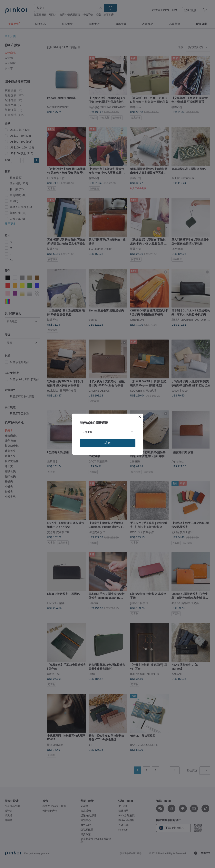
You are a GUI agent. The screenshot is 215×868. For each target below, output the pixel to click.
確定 (108, 443)
